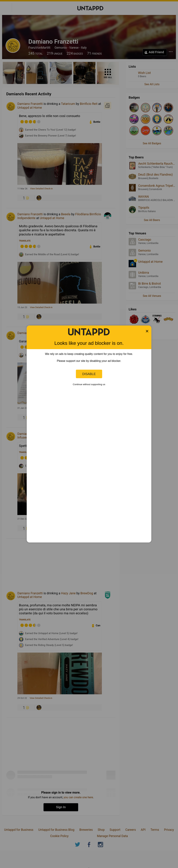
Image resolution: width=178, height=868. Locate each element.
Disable (89, 374)
